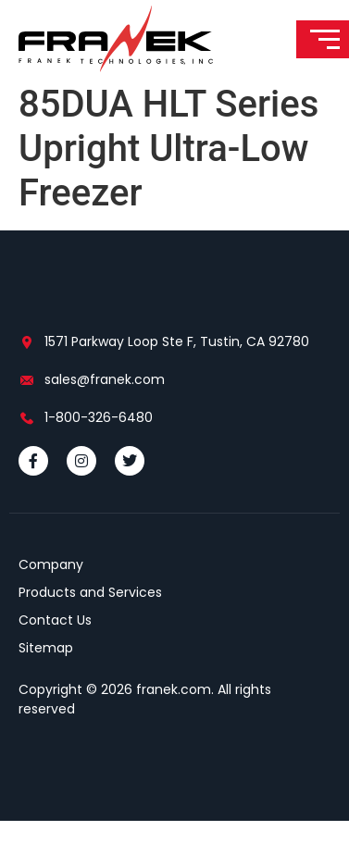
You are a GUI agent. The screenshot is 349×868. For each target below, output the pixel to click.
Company (51, 612)
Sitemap (46, 695)
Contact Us (55, 667)
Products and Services (90, 639)
